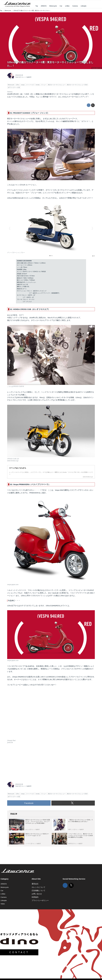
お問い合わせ (37, 894)
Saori (17, 77)
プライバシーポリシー (40, 900)
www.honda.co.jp (13, 461)
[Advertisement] (25, 762)
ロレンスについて (38, 887)
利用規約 (35, 897)
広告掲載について (38, 891)
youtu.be (10, 742)
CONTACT (19, 952)
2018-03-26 (19, 75)
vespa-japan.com (97, 68)
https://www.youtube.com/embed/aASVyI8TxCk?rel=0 (51, 714)
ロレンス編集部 (26, 77)
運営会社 (35, 884)
